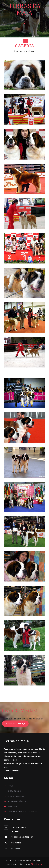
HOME (11, 786)
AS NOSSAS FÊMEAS (17, 801)
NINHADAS (13, 807)
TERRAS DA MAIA (25, 9)
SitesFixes (36, 864)
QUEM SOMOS (14, 791)
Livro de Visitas (15, 812)
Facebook (16, 849)
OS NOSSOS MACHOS (18, 796)
